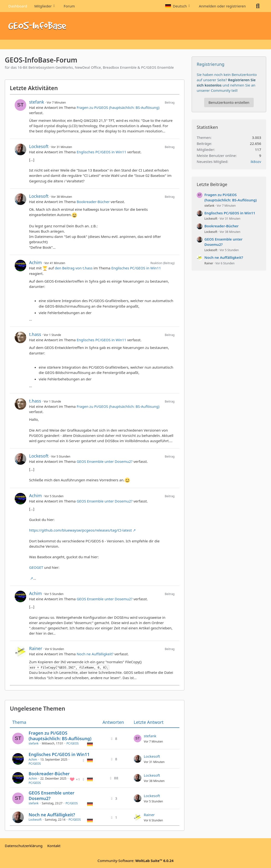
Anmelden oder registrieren (222, 6)
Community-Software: (135, 861)
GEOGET (36, 567)
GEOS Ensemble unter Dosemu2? (105, 461)
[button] (178, 6)
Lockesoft (39, 146)
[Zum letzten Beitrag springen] (138, 738)
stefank (37, 102)
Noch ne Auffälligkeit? (95, 654)
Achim (35, 262)
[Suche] (258, 6)
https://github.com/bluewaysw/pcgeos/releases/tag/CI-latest (80, 530)
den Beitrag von (74, 268)
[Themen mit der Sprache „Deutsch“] (90, 744)
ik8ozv (256, 161)
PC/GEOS (73, 743)
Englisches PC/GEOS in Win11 (101, 152)
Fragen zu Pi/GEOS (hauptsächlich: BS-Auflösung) (118, 107)
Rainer (36, 648)
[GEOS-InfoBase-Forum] (135, 26)
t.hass (35, 334)
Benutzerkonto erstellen (229, 102)
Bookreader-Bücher (93, 202)
